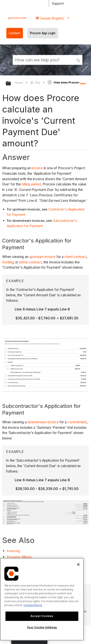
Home (19, 83)
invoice (37, 168)
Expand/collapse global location (83, 82)
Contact (15, 33)
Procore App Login (43, 33)
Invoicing (13, 551)
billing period (31, 184)
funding (8, 262)
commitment (77, 422)
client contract (75, 257)
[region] (42, 599)
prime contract (31, 262)
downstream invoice (43, 422)
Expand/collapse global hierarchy (11, 84)
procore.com (17, 18)
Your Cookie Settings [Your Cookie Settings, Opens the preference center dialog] (42, 627)
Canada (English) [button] (51, 18)
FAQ (36, 83)
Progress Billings (19, 557)
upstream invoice (42, 257)
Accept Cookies (42, 616)
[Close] (78, 564)
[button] (79, 60)
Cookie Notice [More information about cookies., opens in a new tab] (33, 605)
